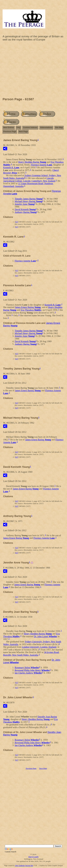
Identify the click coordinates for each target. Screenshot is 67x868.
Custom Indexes (30, 127)
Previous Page (10, 131)
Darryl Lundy (33, 857)
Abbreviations (46, 127)
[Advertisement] (33, 70)
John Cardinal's (20, 866)
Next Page (23, 131)
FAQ (18, 127)
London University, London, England (39, 647)
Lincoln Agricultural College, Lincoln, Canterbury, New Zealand (29, 180)
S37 (17, 222)
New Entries (9, 127)
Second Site (29, 866)
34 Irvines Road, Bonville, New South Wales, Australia (31, 654)
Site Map (59, 127)
